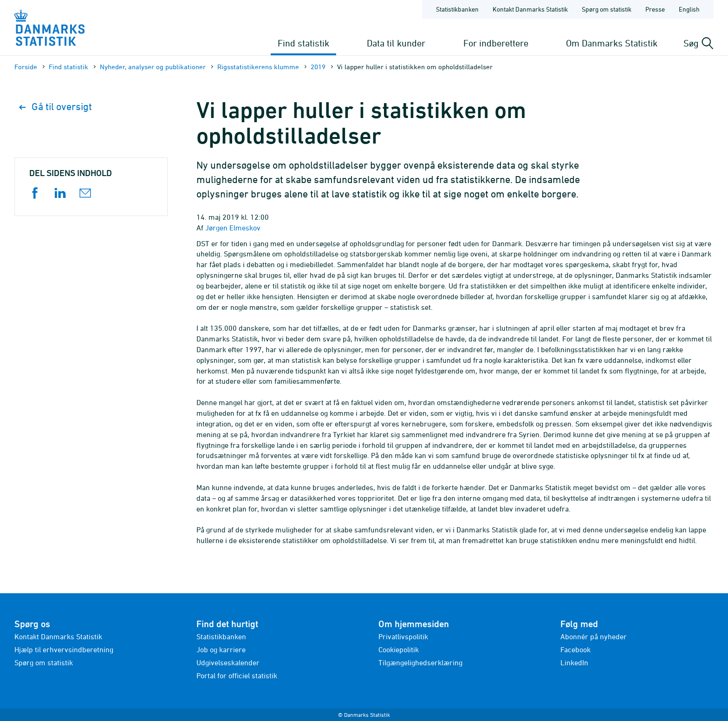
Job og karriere (221, 649)
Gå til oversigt (55, 107)
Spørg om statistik (44, 662)
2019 (318, 67)
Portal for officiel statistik (237, 675)
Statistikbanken (457, 9)
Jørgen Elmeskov (233, 228)
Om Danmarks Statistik (612, 43)
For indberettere (496, 43)
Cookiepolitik (399, 649)
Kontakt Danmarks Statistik (58, 636)
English (689, 9)
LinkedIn (574, 662)
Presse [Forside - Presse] (655, 9)
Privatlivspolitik (403, 636)
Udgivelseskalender (228, 662)
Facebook (575, 649)
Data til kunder (396, 43)
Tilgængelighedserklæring (420, 662)
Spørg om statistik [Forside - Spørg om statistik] (607, 9)
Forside (26, 67)
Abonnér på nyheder (594, 636)
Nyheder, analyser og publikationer (153, 67)
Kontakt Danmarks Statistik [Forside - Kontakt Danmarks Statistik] (530, 9)
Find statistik (303, 43)
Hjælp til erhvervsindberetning (64, 649)
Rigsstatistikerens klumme (258, 67)
